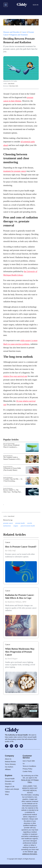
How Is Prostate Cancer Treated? (21, 547)
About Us (8, 759)
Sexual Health (10, 779)
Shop (7, 794)
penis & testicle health (28, 526)
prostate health (20, 523)
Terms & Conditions (29, 766)
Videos (7, 792)
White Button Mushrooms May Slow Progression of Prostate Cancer (20, 652)
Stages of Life (10, 787)
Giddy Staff (11, 551)
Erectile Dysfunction (8, 456)
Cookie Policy (27, 771)
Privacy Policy (27, 769)
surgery (16, 526)
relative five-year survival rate (15, 376)
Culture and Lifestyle (12, 789)
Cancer (24, 32)
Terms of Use (26, 780)
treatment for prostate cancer (15, 171)
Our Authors (9, 767)
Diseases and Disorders (11, 32)
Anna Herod (11, 84)
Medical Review (10, 762)
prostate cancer (8, 523)
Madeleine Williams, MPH (17, 602)
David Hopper (13, 659)
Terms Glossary (10, 764)
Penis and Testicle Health (9, 444)
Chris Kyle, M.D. (14, 86)
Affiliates (8, 769)
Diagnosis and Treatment (19, 35)
